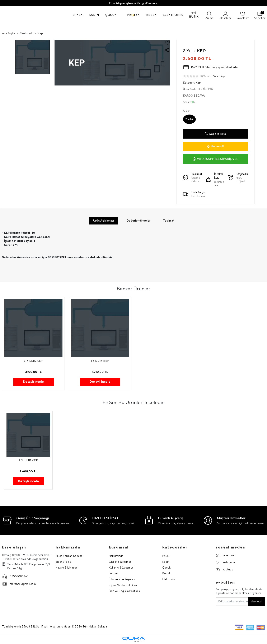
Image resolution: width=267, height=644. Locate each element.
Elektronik (169, 579)
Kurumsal (119, 547)
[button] (78, 15)
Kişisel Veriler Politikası (123, 585)
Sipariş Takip (63, 562)
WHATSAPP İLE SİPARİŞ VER (216, 159)
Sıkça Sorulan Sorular (69, 556)
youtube (224, 570)
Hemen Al (216, 146)
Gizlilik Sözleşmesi (120, 562)
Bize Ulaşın (14, 547)
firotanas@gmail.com (19, 584)
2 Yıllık (189, 119)
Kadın (166, 562)
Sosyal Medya (230, 547)
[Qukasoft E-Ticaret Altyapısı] (133, 639)
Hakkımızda (116, 556)
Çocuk (167, 568)
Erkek (166, 556)
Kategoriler (175, 547)
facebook (225, 556)
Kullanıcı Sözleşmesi (121, 568)
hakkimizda (68, 547)
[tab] (103, 221)
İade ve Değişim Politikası (125, 591)
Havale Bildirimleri (67, 568)
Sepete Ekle (216, 134)
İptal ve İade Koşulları (122, 579)
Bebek (167, 573)
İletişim (113, 573)
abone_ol (257, 601)
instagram (225, 563)
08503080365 (15, 576)
